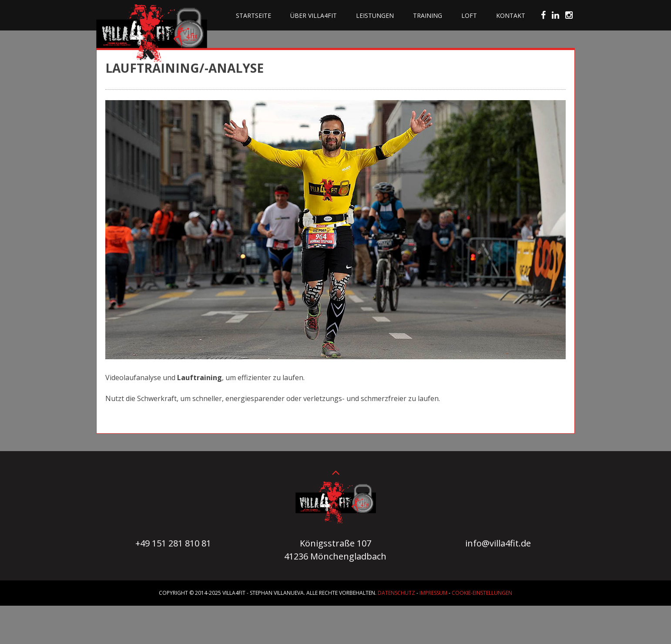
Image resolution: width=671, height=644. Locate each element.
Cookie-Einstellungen (482, 593)
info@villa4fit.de (498, 543)
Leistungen (375, 15)
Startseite (253, 15)
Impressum (433, 593)
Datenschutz (396, 593)
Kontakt (511, 15)
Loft (469, 15)
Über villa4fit (314, 15)
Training (428, 15)
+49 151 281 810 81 (173, 543)
